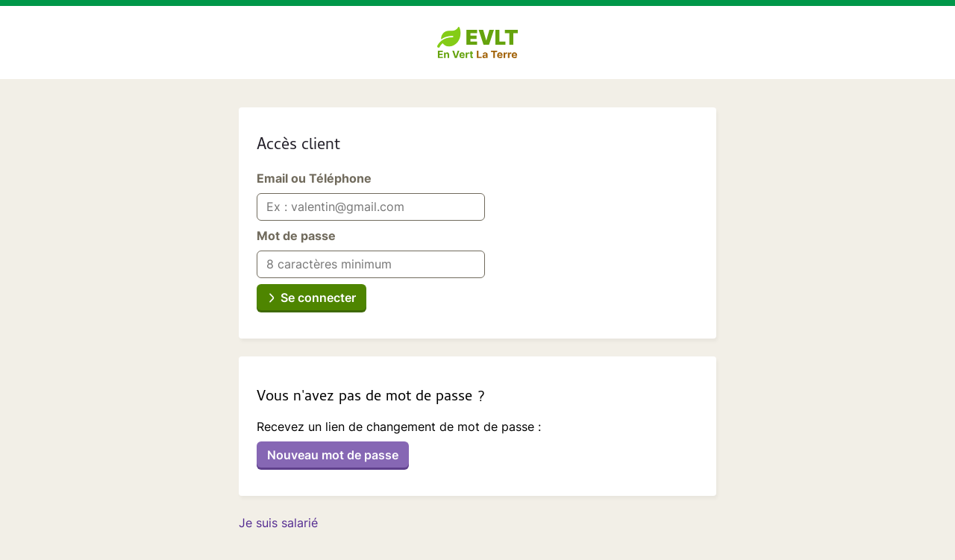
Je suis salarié (278, 523)
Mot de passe (296, 236)
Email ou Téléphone (314, 178)
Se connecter (318, 298)
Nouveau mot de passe (333, 455)
